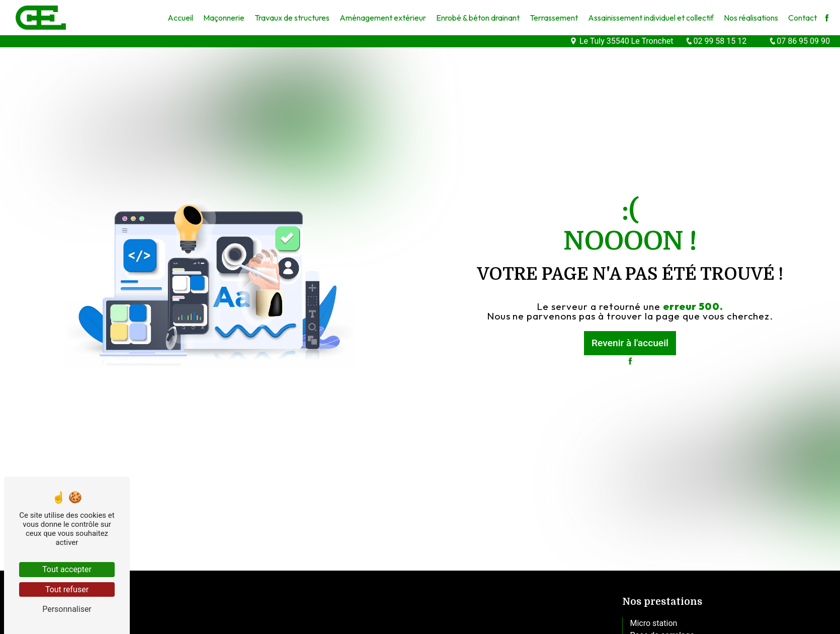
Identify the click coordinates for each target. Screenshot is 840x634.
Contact (803, 18)
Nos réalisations (751, 18)
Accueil (180, 18)
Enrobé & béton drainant (478, 18)
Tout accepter (67, 569)
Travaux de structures (292, 18)
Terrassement (554, 18)
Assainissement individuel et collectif (651, 18)
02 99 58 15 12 (716, 41)
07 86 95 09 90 (799, 41)
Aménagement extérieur (383, 18)
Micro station (654, 623)
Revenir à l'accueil (630, 343)
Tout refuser (67, 589)
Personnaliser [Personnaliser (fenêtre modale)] (67, 609)
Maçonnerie (224, 18)
